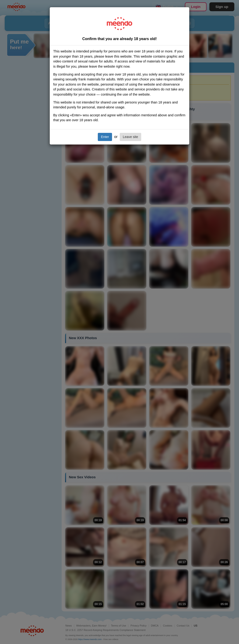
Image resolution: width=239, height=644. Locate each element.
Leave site (130, 137)
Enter (105, 137)
